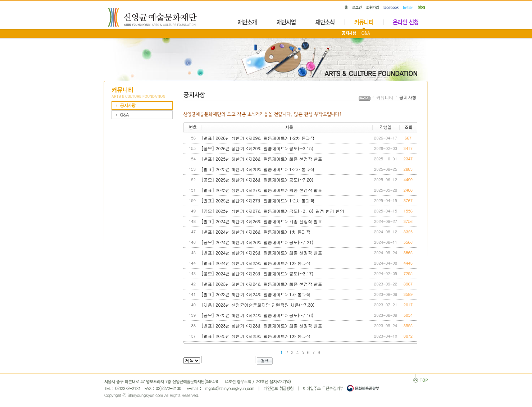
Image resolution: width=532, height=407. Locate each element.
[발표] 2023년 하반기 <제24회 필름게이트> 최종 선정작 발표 (262, 284)
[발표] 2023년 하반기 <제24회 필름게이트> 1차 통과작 (256, 294)
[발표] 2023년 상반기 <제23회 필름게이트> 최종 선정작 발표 (262, 326)
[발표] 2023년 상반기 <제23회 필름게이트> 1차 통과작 (256, 336)
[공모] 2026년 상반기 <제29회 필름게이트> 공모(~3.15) (258, 148)
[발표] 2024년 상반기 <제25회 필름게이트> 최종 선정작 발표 (262, 253)
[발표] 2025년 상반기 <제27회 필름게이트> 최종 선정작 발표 (262, 190)
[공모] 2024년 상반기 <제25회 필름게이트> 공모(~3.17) (258, 273)
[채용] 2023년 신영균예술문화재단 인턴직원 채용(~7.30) (258, 305)
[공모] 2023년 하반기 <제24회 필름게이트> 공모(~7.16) (258, 315)
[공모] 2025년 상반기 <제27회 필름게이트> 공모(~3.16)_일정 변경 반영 (273, 211)
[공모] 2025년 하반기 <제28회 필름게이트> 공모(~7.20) (258, 180)
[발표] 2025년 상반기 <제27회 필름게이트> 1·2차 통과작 (258, 200)
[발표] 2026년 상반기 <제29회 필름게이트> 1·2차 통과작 (258, 138)
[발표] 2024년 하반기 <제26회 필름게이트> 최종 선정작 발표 (262, 221)
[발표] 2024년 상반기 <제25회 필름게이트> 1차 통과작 (256, 263)
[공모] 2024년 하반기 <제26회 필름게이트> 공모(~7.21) (258, 242)
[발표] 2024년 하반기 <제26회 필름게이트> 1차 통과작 (256, 232)
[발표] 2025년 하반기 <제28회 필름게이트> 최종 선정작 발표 (262, 159)
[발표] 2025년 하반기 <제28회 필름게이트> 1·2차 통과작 (258, 169)
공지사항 (408, 97)
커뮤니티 (385, 97)
